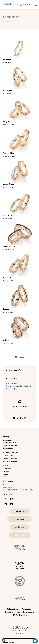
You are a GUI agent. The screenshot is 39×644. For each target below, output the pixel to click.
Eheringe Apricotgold (10, 445)
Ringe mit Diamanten (10, 452)
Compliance (27, 609)
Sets (4, 477)
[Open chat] (35, 641)
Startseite (6, 22)
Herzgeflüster (9, 184)
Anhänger (6, 474)
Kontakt (9, 612)
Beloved (6, 340)
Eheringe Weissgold (9, 443)
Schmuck (6, 465)
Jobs (18, 612)
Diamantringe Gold (9, 456)
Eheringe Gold (8, 440)
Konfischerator (20, 406)
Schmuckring (7, 469)
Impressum (28, 612)
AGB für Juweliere (19, 615)
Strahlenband (9, 215)
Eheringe (6, 437)
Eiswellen (7, 59)
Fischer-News (11, 383)
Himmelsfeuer (9, 278)
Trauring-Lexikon (9, 487)
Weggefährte (8, 122)
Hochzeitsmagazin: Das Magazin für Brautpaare (18, 490)
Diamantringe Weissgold (11, 458)
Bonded (6, 309)
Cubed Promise (9, 247)
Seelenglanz (8, 91)
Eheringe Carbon (8, 448)
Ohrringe (6, 472)
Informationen (8, 481)
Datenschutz (12, 609)
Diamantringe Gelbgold (11, 461)
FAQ (4, 485)
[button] (19, 357)
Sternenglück (8, 153)
